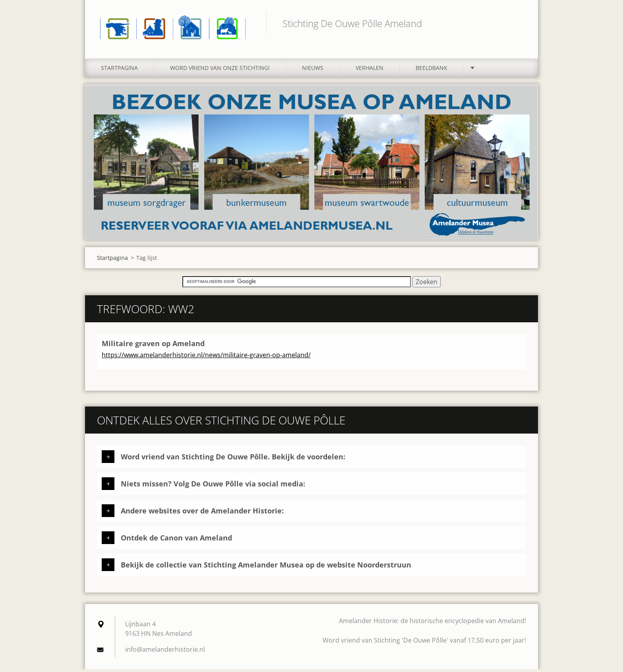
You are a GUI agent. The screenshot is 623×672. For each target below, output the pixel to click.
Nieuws (313, 71)
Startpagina (119, 71)
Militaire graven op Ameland (153, 346)
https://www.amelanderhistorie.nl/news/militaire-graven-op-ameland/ (206, 358)
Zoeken (517, 23)
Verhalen (370, 71)
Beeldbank (431, 71)
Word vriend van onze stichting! (220, 71)
